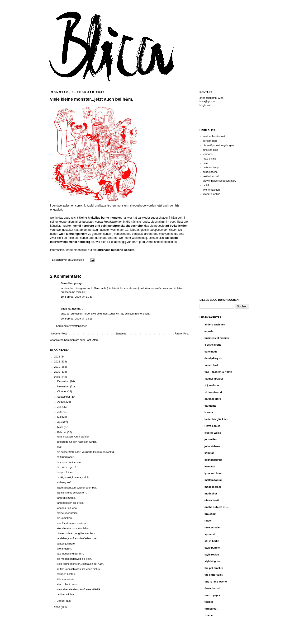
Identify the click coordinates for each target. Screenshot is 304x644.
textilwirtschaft (211, 176)
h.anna (209, 412)
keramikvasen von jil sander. (73, 437)
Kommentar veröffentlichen (72, 326)
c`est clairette (213, 345)
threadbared (212, 588)
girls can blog (211, 150)
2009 (57, 377)
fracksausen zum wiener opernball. (77, 488)
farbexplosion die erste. (70, 503)
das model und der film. (70, 554)
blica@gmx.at (207, 101)
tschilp (207, 185)
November (64, 386)
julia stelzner (212, 446)
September (64, 397)
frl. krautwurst (213, 392)
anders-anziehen (215, 324)
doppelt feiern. (65, 472)
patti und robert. (66, 457)
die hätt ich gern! (66, 467)
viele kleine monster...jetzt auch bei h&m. (80, 564)
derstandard (210, 141)
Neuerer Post (59, 334)
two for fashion (211, 190)
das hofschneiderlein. (69, 462)
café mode (211, 352)
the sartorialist (214, 575)
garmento (210, 406)
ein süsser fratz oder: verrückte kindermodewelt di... (86, 452)
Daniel (65, 283)
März (61, 427)
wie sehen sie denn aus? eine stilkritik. (79, 589)
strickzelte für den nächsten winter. (77, 442)
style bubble (212, 548)
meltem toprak (213, 480)
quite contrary (211, 167)
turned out (211, 609)
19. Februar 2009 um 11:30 (77, 297)
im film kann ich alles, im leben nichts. (78, 569)
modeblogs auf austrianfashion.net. (77, 538)
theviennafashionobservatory (220, 181)
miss (206, 163)
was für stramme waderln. (71, 523)
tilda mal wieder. (66, 579)
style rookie (212, 555)
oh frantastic (212, 500)
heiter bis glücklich (216, 419)
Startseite (121, 334)
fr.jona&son (212, 385)
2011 (57, 367)
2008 (57, 607)
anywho (209, 331)
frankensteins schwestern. (72, 493)
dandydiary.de (213, 358)
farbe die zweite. (66, 498)
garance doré (213, 399)
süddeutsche (210, 172)
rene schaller (213, 527)
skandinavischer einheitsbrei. (73, 528)
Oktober (62, 391)
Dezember (64, 381)
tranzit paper (212, 595)
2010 (57, 372)
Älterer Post (182, 334)
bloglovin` (205, 105)
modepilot (211, 494)
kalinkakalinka (213, 460)
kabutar (209, 453)
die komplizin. (64, 518)
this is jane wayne (216, 582)
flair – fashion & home (218, 372)
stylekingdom (213, 561)
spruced (210, 534)
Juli (60, 407)
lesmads (208, 154)
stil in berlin (212, 541)
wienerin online (211, 194)
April (60, 422)
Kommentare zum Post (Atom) (82, 340)
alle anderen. (64, 549)
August (62, 402)
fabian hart (211, 365)
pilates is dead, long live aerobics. (76, 533)
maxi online (209, 159)
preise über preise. (67, 513)
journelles (211, 439)
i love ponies (212, 426)
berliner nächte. (66, 594)
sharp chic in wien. (67, 584)
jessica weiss (213, 433)
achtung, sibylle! (66, 544)
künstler (55, 226)
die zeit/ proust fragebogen (218, 145)
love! (59, 447)
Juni (60, 412)
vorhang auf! (64, 482)
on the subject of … (217, 507)
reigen (208, 521)
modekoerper (213, 487)
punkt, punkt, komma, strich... (74, 477)
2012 (57, 362)
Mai (60, 417)
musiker (66, 226)
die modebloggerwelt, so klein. (74, 559)
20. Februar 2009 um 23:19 (77, 319)
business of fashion (217, 338)
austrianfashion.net (214, 136)
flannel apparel (214, 379)
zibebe (209, 615)
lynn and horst (214, 473)
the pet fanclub (214, 568)
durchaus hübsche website (116, 250)
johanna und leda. (67, 508)
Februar (62, 432)
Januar (62, 601)
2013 (57, 357)
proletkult (210, 514)
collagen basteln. (66, 574)
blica (71, 260)
